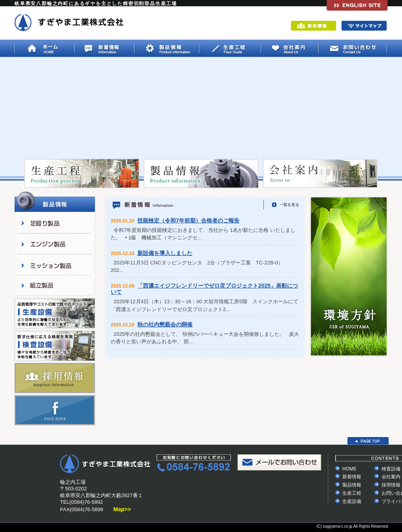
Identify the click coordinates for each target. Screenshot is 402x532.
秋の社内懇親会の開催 (165, 324)
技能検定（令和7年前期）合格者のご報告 (188, 220)
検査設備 (391, 469)
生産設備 (352, 501)
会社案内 (391, 477)
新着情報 (352, 477)
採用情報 (391, 485)
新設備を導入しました (165, 253)
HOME (349, 469)
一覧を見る (289, 205)
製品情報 (352, 485)
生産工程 (352, 493)
